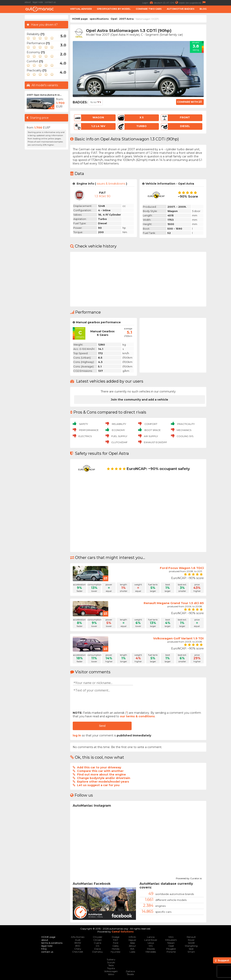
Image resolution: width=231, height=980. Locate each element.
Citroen (98, 940)
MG (151, 946)
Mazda (151, 949)
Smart (191, 952)
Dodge (116, 937)
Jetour (132, 946)
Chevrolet (78, 952)
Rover (191, 940)
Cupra (98, 943)
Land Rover (151, 940)
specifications (99, 19)
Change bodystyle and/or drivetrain (104, 778)
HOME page (80, 19)
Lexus (151, 943)
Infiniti (132, 937)
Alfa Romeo (78, 937)
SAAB (191, 943)
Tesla (111, 965)
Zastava (130, 971)
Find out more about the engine (101, 774)
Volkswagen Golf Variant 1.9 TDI (178, 638)
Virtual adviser (81, 9)
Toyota (111, 968)
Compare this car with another (100, 771)
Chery (78, 949)
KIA (132, 949)
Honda (116, 949)
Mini (171, 937)
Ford (116, 943)
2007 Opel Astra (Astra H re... (44, 95)
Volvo (111, 974)
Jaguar (132, 940)
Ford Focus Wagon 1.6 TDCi (182, 568)
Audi (78, 940)
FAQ (44, 949)
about (28, 2)
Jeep (132, 943)
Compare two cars (149, 9)
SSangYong (191, 946)
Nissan (171, 943)
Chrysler (98, 937)
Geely (116, 946)
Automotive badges (181, 9)
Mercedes (151, 952)
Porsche (171, 952)
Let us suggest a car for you (98, 785)
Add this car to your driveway (99, 767)
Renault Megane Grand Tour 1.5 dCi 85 (174, 603)
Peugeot (171, 949)
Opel (114, 19)
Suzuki (111, 962)
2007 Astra (126, 19)
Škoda (130, 974)
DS (98, 946)
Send (102, 726)
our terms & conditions (137, 716)
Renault (191, 937)
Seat (191, 949)
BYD (78, 946)
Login (148, 2)
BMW (78, 943)
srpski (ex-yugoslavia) (193, 2)
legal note (38, 2)
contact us (50, 2)
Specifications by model (114, 9)
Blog (203, 9)
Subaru (111, 959)
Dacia (98, 949)
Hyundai (115, 952)
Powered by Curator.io (189, 878)
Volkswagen (111, 971)
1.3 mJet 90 (103, 196)
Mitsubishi (171, 940)
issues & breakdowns (111, 184)
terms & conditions (52, 943)
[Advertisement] (46, 211)
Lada (132, 952)
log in (77, 735)
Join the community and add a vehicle (140, 400)
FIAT (116, 940)
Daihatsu (98, 952)
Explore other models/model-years (103, 782)
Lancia (151, 937)
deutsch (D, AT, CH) (166, 2)
